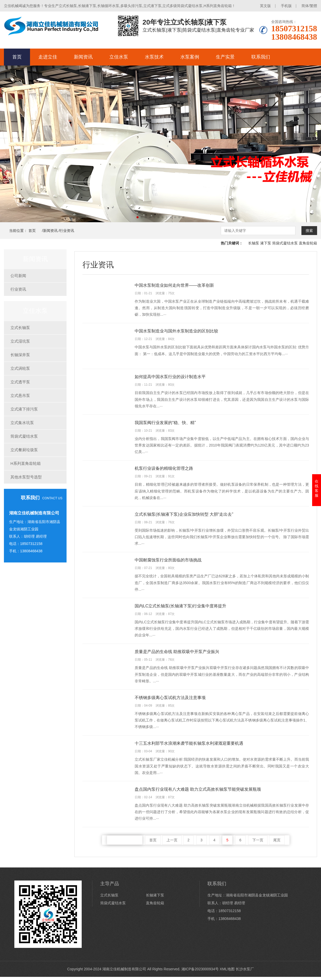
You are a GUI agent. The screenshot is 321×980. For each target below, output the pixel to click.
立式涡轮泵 (20, 368)
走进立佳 (48, 57)
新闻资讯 (83, 57)
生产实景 (225, 57)
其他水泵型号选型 (26, 477)
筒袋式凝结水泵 (285, 243)
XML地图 (227, 972)
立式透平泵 (20, 382)
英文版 (265, 6)
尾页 (277, 843)
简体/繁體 (309, 6)
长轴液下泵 (155, 898)
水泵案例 (190, 57)
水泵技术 (154, 57)
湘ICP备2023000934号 (200, 972)
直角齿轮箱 (308, 243)
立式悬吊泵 (20, 395)
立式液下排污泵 (24, 409)
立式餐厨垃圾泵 (24, 450)
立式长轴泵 (20, 328)
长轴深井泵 (20, 355)
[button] (138, 217)
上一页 (172, 843)
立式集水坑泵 (22, 423)
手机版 (286, 6)
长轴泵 (254, 243)
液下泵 (266, 243)
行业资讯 (67, 231)
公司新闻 (18, 276)
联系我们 (261, 57)
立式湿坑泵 (20, 341)
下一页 (258, 843)
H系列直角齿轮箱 (26, 463)
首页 (17, 57)
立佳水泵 (119, 57)
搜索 (309, 231)
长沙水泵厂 (245, 972)
